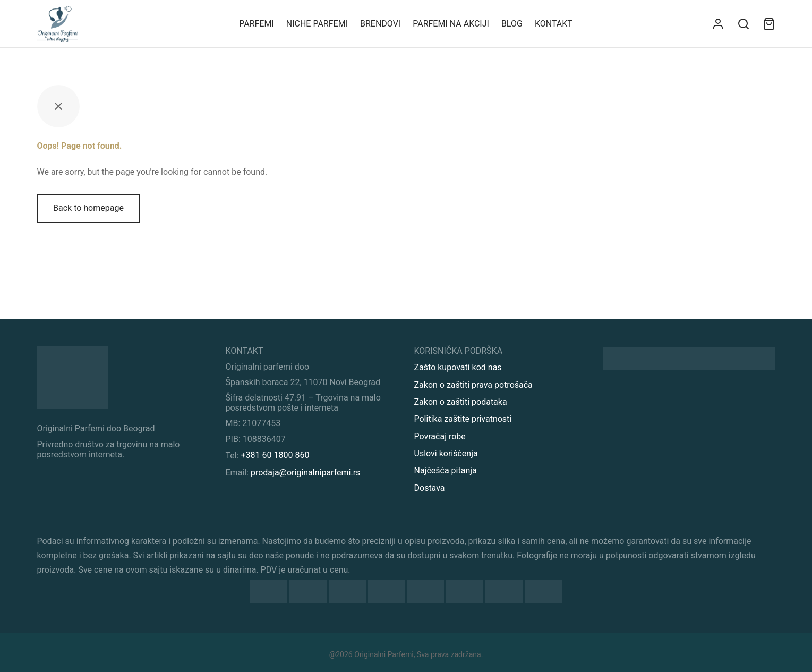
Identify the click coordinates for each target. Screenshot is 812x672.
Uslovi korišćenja (446, 453)
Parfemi (257, 24)
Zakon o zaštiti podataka (461, 402)
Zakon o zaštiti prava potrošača (473, 385)
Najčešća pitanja (446, 470)
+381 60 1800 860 (275, 455)
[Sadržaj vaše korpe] (769, 24)
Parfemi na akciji (451, 24)
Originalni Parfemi (384, 654)
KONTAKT (554, 24)
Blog (512, 24)
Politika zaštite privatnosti (463, 419)
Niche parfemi (317, 24)
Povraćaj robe (440, 436)
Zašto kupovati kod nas (458, 367)
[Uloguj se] (718, 24)
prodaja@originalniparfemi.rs (305, 473)
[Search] (743, 24)
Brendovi (380, 24)
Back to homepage (88, 208)
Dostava (430, 488)
